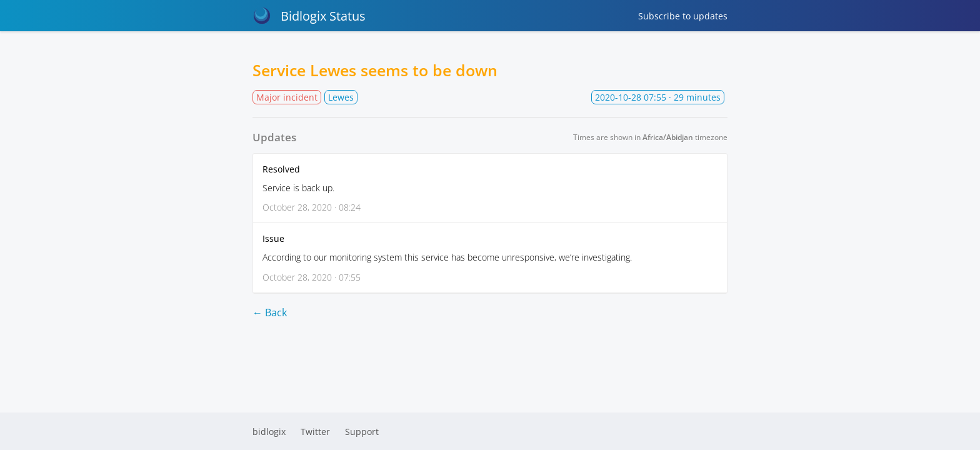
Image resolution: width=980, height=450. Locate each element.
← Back (270, 312)
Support (362, 432)
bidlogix (269, 432)
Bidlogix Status (309, 16)
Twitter (315, 432)
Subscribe (683, 16)
